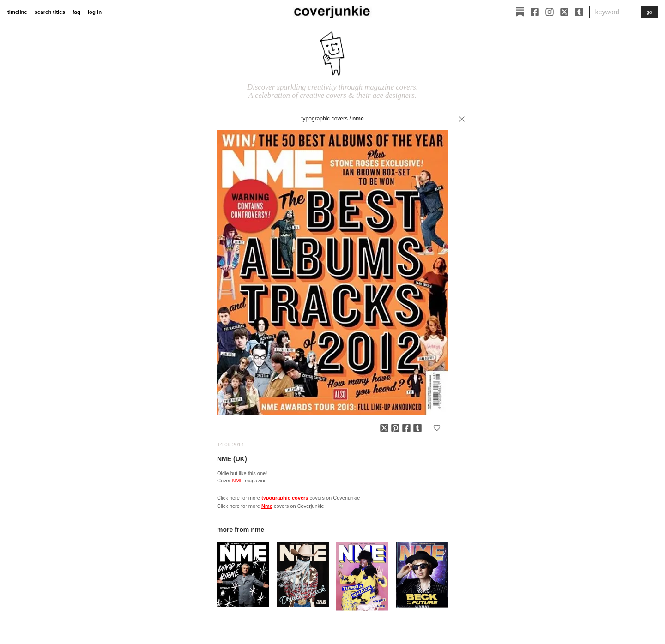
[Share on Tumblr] (417, 428)
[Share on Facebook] (406, 428)
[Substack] (520, 12)
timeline (17, 12)
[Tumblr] (579, 12)
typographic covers (324, 119)
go (649, 12)
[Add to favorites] (437, 428)
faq (76, 12)
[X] (564, 12)
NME (237, 481)
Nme (358, 119)
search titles (50, 12)
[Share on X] (384, 428)
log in (95, 12)
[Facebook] (535, 12)
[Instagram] (550, 12)
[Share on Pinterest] (395, 428)
